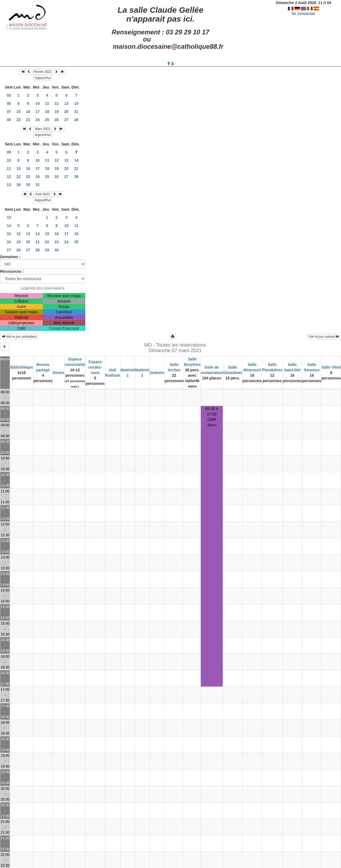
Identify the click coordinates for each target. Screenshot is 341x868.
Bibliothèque (22, 367)
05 (9, 95)
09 (9, 152)
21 (76, 112)
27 (67, 120)
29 (19, 185)
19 (57, 112)
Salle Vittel (331, 367)
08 (9, 120)
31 (38, 185)
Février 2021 (43, 72)
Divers (59, 373)
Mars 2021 (43, 129)
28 (76, 120)
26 (57, 120)
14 (76, 103)
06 (9, 103)
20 (67, 112)
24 (38, 120)
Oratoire (157, 373)
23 (28, 120)
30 (28, 185)
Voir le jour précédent (19, 337)
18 (47, 112)
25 (47, 120)
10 (38, 103)
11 (47, 103)
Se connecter (303, 14)
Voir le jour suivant (324, 337)
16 (28, 112)
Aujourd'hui (43, 78)
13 (67, 103)
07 (9, 112)
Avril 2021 (43, 194)
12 (57, 103)
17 (38, 112)
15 (19, 112)
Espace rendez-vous (95, 367)
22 (19, 120)
